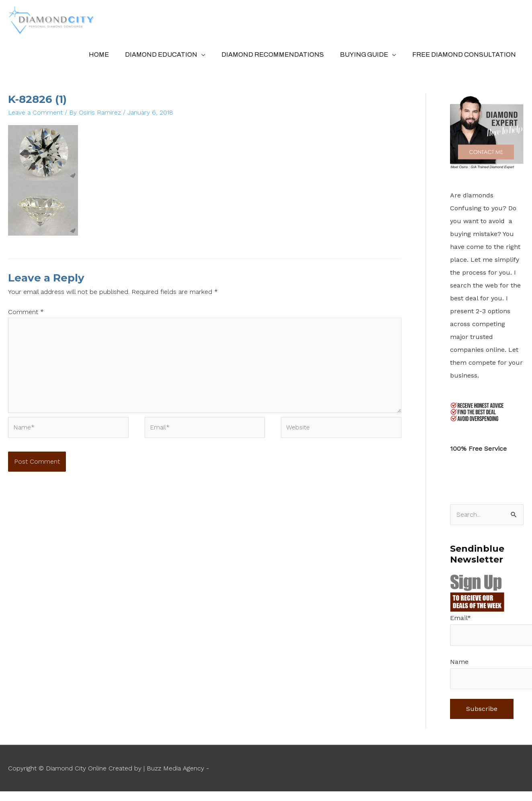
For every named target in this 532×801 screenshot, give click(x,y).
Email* (460, 621)
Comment (26, 315)
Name (459, 665)
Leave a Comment (35, 116)
